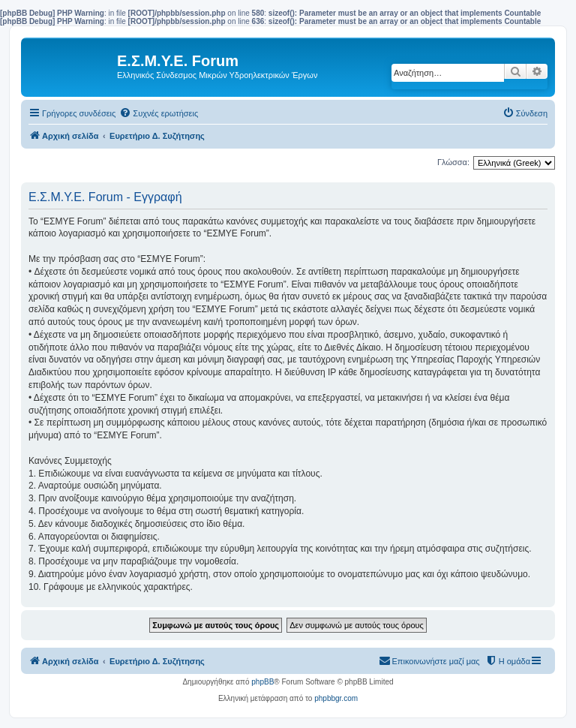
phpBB (262, 682)
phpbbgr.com (336, 698)
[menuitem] (159, 113)
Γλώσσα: (453, 162)
